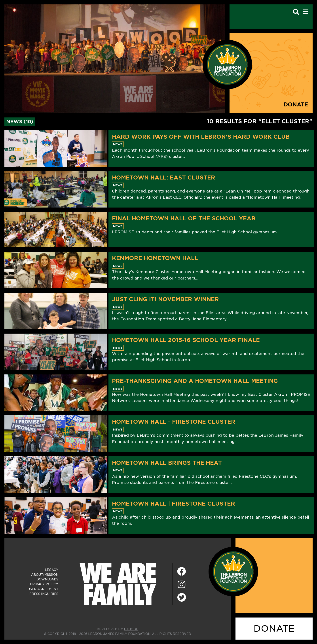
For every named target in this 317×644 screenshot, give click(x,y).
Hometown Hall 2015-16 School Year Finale (186, 340)
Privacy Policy (44, 584)
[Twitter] (182, 597)
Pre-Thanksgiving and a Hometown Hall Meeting (195, 381)
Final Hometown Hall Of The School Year (184, 218)
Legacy (52, 570)
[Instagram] (182, 585)
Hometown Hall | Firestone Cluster (174, 504)
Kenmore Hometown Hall (155, 258)
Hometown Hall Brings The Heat (167, 463)
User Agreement (43, 589)
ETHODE (131, 629)
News (118, 144)
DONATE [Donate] (274, 629)
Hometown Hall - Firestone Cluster (174, 422)
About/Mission (45, 575)
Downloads (47, 579)
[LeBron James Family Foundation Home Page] (233, 571)
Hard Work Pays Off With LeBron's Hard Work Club (201, 137)
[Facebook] (182, 572)
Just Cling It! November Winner (165, 299)
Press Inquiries (44, 594)
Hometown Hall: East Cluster (164, 178)
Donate (296, 105)
